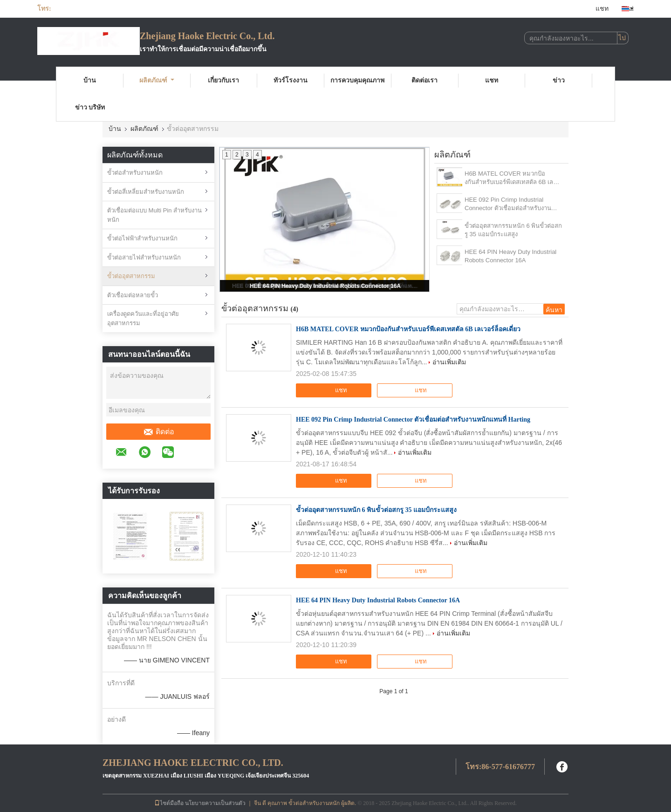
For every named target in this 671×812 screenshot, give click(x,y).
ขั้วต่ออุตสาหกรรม (131, 276)
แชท (602, 9)
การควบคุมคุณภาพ (357, 80)
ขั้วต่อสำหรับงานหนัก (135, 173)
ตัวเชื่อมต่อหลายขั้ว (133, 295)
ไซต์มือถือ (169, 803)
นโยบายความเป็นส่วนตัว (215, 803)
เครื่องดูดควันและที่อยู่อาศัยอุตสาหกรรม (143, 318)
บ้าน (90, 80)
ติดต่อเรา (425, 80)
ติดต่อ (159, 432)
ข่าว (559, 80)
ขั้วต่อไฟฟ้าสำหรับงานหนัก (142, 238)
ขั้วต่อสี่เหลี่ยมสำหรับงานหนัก (146, 192)
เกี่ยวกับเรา (223, 80)
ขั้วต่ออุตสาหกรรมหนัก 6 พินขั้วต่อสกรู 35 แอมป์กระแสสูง (513, 230)
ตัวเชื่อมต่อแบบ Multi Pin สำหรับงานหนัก (154, 215)
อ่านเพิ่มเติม (449, 362)
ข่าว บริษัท (90, 107)
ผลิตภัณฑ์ (157, 80)
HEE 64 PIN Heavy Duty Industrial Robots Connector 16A (325, 286)
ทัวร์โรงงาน (291, 80)
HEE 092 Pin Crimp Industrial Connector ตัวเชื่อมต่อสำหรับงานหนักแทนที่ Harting (508, 204)
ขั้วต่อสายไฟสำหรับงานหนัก (144, 257)
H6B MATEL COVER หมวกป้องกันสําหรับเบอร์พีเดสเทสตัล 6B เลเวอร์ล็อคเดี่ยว (509, 178)
